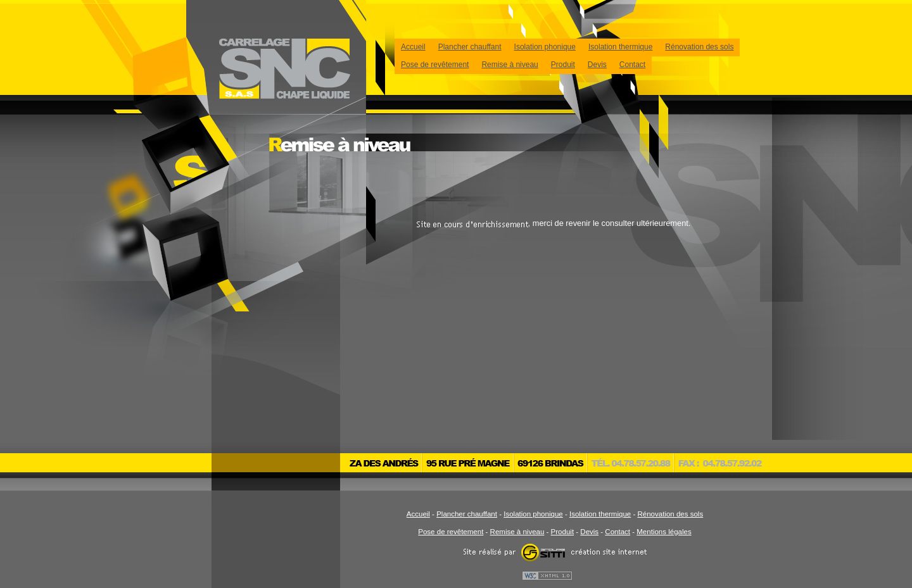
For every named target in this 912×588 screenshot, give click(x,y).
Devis (597, 65)
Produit (563, 65)
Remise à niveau (510, 65)
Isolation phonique (545, 47)
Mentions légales (664, 532)
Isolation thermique (620, 47)
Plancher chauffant (470, 47)
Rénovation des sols (699, 47)
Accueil (413, 47)
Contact (632, 65)
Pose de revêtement (435, 65)
